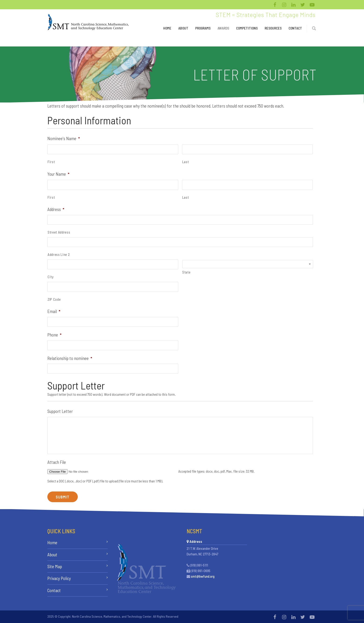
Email (54, 311)
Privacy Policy (59, 578)
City (51, 277)
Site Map (55, 566)
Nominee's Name (64, 138)
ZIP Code (54, 299)
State (186, 272)
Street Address (59, 232)
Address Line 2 (59, 254)
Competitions (247, 28)
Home (167, 28)
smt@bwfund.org (203, 576)
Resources (273, 28)
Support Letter (60, 411)
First (51, 162)
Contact (295, 28)
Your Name (58, 174)
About (183, 28)
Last (186, 162)
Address (56, 209)
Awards (223, 28)
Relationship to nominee (70, 358)
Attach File (57, 462)
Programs (203, 28)
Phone (54, 335)
